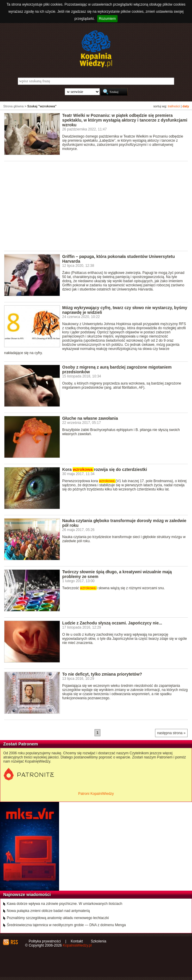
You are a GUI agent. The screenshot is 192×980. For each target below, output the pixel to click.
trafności (174, 106)
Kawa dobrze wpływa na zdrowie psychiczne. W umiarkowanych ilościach (65, 904)
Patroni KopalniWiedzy (96, 794)
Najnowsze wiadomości (27, 895)
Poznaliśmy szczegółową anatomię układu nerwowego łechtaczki (58, 918)
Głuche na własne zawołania (90, 418)
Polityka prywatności (45, 941)
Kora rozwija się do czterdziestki (105, 469)
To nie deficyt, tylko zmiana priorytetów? (102, 674)
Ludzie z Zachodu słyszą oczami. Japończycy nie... (112, 623)
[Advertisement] (98, 206)
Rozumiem (107, 19)
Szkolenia (99, 941)
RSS (14, 942)
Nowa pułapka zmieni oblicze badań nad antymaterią (48, 911)
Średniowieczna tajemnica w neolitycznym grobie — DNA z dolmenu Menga (66, 925)
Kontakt (77, 941)
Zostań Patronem (21, 744)
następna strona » (171, 733)
